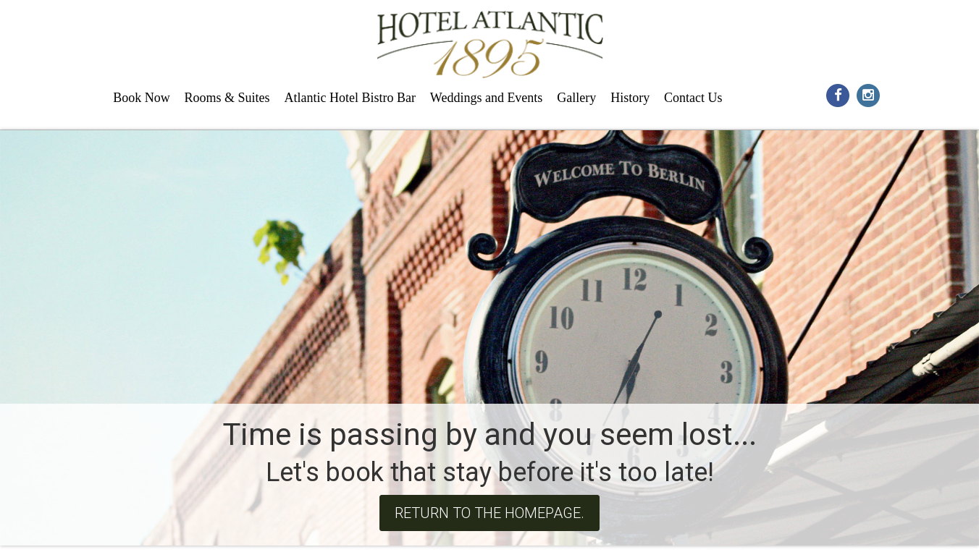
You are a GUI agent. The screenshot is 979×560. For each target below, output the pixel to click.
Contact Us (693, 98)
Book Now (142, 98)
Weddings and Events (487, 98)
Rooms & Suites (227, 98)
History (630, 98)
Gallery (576, 98)
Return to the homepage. (489, 513)
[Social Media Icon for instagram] (868, 94)
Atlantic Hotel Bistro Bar (349, 98)
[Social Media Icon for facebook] (838, 94)
